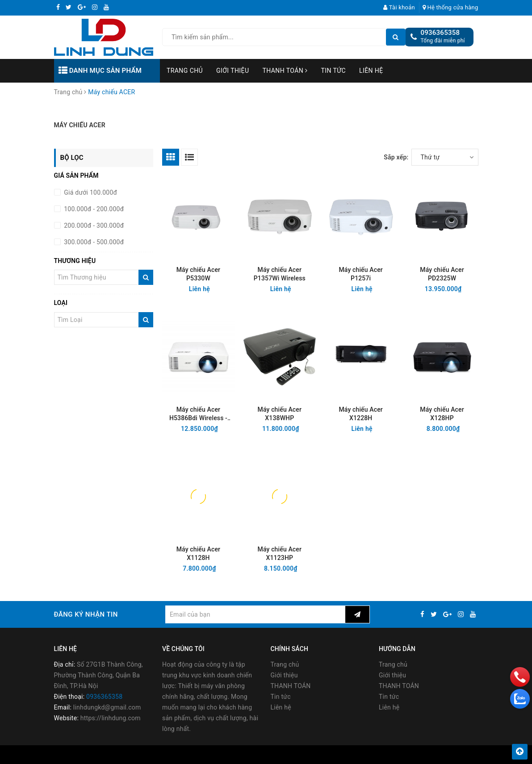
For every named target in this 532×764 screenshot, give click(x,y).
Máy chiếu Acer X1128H (198, 553)
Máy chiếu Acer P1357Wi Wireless (280, 274)
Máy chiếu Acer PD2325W (442, 274)
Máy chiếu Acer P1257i (360, 274)
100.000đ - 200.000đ (93, 209)
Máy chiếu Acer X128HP (442, 414)
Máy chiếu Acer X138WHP (280, 414)
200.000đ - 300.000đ (93, 225)
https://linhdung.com (111, 718)
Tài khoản (399, 7)
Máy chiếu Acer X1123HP (280, 553)
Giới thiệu (232, 71)
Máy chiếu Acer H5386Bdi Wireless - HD (198, 414)
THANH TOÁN (285, 71)
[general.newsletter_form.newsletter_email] (255, 614)
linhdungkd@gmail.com (107, 707)
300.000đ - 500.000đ (93, 242)
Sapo (341, 754)
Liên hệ (371, 71)
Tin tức (334, 71)
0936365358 (440, 33)
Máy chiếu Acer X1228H (360, 414)
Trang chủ (185, 71)
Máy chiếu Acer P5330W (198, 274)
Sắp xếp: (396, 157)
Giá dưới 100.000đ (90, 192)
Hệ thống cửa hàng (450, 7)
